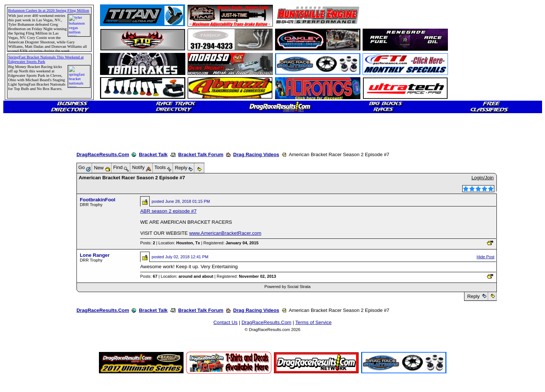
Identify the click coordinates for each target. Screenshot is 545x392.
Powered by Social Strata (288, 287)
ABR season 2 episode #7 (168, 211)
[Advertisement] (31, 266)
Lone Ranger (95, 255)
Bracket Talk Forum (201, 154)
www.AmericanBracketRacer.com (225, 233)
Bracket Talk (153, 154)
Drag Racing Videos (256, 154)
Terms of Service (314, 322)
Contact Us (225, 322)
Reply (473, 296)
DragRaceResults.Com (103, 154)
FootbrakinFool (98, 200)
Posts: (147, 243)
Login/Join (482, 178)
